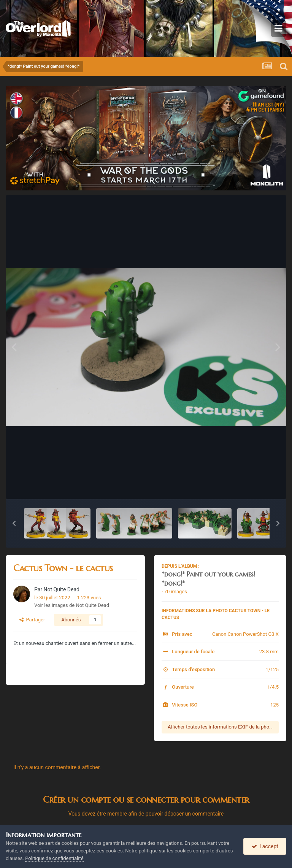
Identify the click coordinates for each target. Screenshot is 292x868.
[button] (14, 523)
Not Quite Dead (62, 589)
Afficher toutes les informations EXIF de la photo (221, 727)
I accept (265, 846)
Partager (32, 620)
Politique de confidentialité (54, 858)
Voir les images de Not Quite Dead (72, 605)
